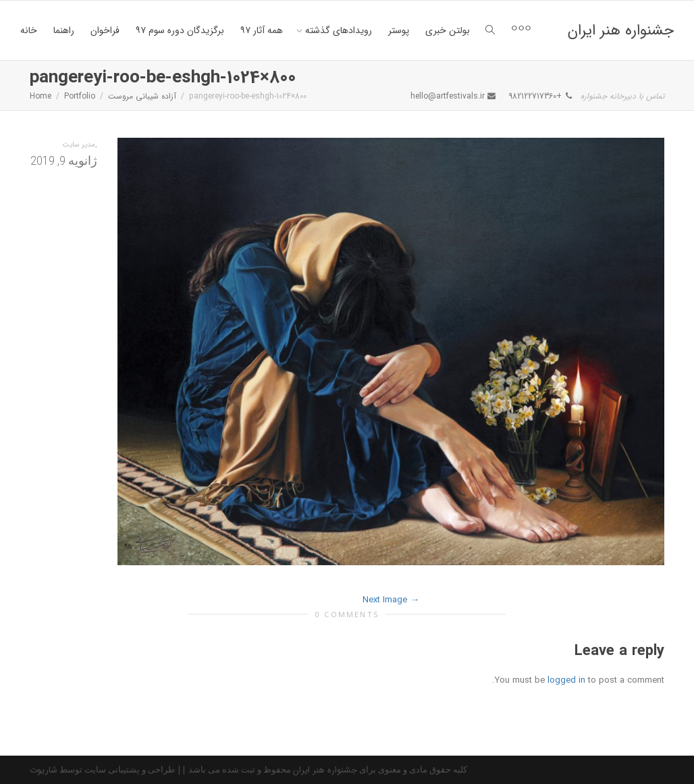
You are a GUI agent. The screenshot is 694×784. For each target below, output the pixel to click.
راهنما (64, 30)
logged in (566, 680)
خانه (29, 30)
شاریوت (44, 770)
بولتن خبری (448, 30)
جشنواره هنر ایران (621, 30)
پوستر (399, 30)
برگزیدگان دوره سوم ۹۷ (180, 30)
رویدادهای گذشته (337, 30)
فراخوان (105, 30)
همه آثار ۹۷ (262, 30)
